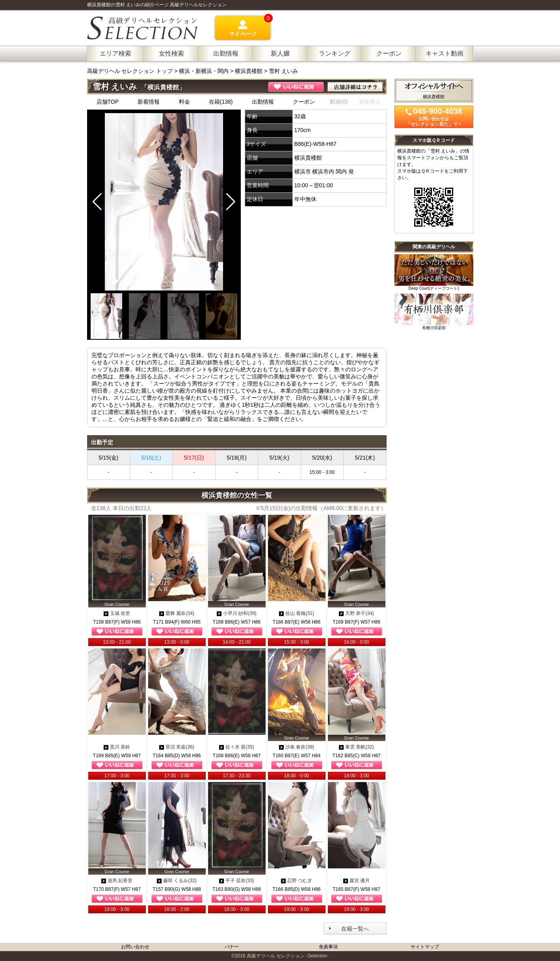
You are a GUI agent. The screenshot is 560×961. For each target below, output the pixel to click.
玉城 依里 (117, 613)
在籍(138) (221, 102)
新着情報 (149, 102)
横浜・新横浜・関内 (204, 71)
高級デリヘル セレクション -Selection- (288, 956)
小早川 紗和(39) (237, 613)
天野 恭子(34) (356, 613)
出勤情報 (263, 102)
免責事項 (328, 947)
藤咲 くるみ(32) (177, 881)
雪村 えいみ (283, 71)
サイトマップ (425, 947)
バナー (232, 947)
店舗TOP (108, 102)
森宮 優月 (356, 881)
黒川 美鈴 (117, 747)
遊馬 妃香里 (117, 881)
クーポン (304, 102)
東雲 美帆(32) (356, 747)
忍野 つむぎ (297, 881)
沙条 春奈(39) (297, 747)
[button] (231, 202)
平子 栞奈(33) (237, 881)
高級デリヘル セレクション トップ (131, 71)
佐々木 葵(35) (237, 747)
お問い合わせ (135, 947)
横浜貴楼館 (249, 71)
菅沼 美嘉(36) (177, 747)
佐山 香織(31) (297, 613)
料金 (184, 102)
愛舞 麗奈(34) (177, 613)
